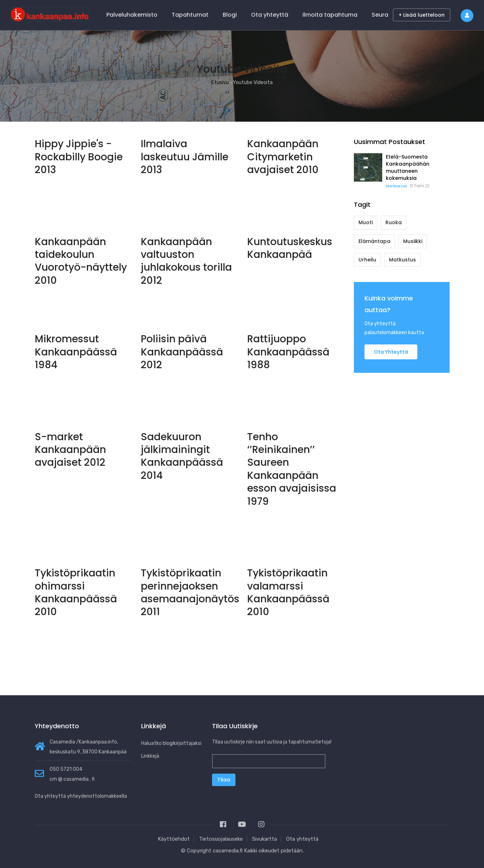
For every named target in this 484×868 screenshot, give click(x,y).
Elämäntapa (374, 241)
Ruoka (394, 222)
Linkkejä (150, 756)
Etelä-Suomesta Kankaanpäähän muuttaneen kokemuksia (408, 167)
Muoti (366, 222)
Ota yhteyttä (270, 15)
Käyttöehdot (174, 839)
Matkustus (396, 186)
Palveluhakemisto (132, 15)
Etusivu (220, 82)
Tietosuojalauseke (221, 839)
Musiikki (413, 241)
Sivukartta (265, 839)
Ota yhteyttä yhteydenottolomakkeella (81, 796)
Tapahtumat (190, 15)
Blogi (230, 15)
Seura (380, 15)
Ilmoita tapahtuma (330, 15)
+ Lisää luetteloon (422, 15)
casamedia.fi (228, 851)
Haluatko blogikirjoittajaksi (171, 743)
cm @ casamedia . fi (72, 779)
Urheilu (367, 260)
